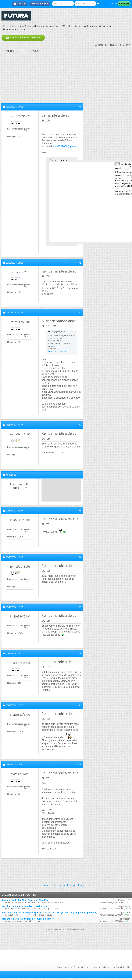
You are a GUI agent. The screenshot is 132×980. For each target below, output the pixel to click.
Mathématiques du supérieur (97, 26)
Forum (12, 26)
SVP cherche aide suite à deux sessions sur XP (26, 906)
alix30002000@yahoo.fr (66, 146)
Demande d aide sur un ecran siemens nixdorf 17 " (28, 919)
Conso (77, 967)
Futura (59, 967)
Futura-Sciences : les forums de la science (38, 26)
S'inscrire (20, 4)
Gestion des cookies (90, 967)
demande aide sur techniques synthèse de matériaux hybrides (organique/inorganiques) (49, 913)
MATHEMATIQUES (71, 26)
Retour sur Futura (40, 4)
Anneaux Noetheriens (54, 885)
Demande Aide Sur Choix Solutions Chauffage (26, 900)
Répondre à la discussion (23, 38)
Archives (68, 967)
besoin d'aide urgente (78, 885)
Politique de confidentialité (114, 967)
